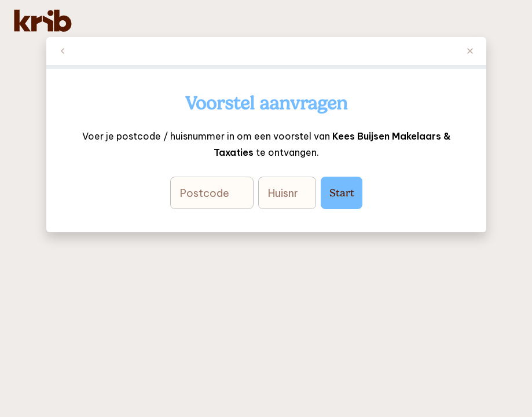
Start (341, 193)
